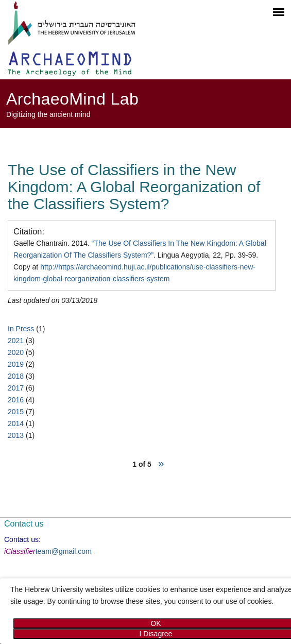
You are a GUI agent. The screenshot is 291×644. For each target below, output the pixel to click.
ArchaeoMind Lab (72, 99)
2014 (16, 423)
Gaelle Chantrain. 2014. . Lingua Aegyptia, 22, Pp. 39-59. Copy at (140, 261)
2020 (16, 352)
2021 (16, 341)
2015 (16, 412)
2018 (16, 376)
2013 (16, 435)
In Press (21, 329)
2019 (16, 364)
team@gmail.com (64, 551)
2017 (16, 388)
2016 (16, 400)
